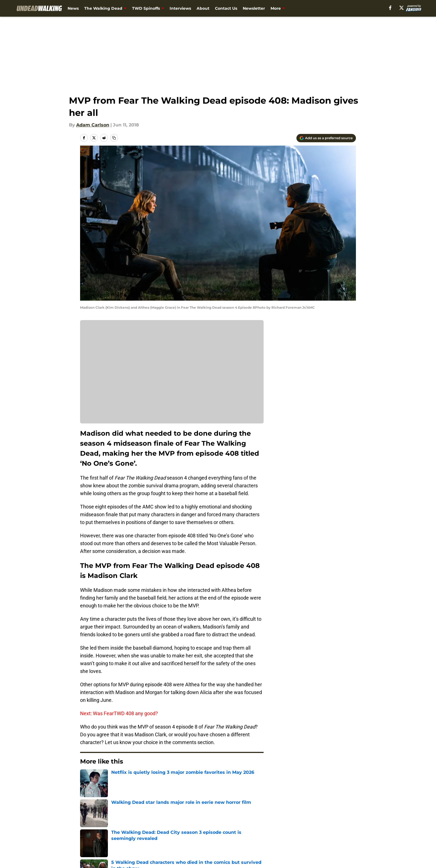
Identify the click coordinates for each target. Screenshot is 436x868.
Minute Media (50, 853)
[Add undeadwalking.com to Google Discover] (326, 138)
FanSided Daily (337, 817)
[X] (402, 8)
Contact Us (226, 8)
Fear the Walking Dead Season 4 (132, 778)
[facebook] (390, 8)
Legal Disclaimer (339, 828)
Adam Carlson (93, 125)
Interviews (180, 8)
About (203, 8)
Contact (215, 817)
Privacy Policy (169, 828)
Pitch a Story (93, 828)
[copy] (114, 138)
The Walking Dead (103, 8)
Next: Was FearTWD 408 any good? (119, 713)
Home (86, 778)
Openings (164, 817)
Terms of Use (221, 828)
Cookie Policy (281, 828)
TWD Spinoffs (146, 8)
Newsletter (254, 8)
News (73, 8)
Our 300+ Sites (282, 817)
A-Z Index (164, 838)
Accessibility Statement (105, 838)
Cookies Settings (225, 838)
